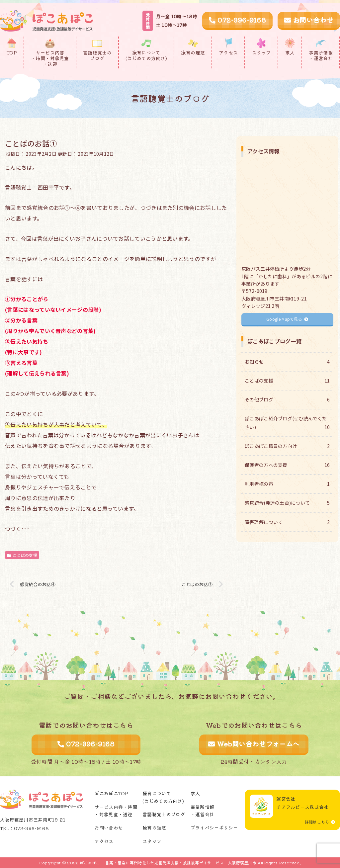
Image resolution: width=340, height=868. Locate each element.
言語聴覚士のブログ (164, 814)
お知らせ (287, 362)
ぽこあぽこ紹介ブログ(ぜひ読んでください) (287, 423)
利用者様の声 (287, 484)
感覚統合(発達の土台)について (287, 503)
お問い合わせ (309, 20)
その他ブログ (287, 400)
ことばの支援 (22, 555)
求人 (195, 793)
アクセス (104, 841)
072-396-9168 (237, 20)
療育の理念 (154, 827)
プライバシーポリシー (214, 827)
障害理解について (287, 522)
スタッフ (152, 841)
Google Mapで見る (287, 319)
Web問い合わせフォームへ (254, 744)
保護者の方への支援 (287, 465)
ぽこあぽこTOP (111, 793)
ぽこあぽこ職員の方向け (287, 446)
